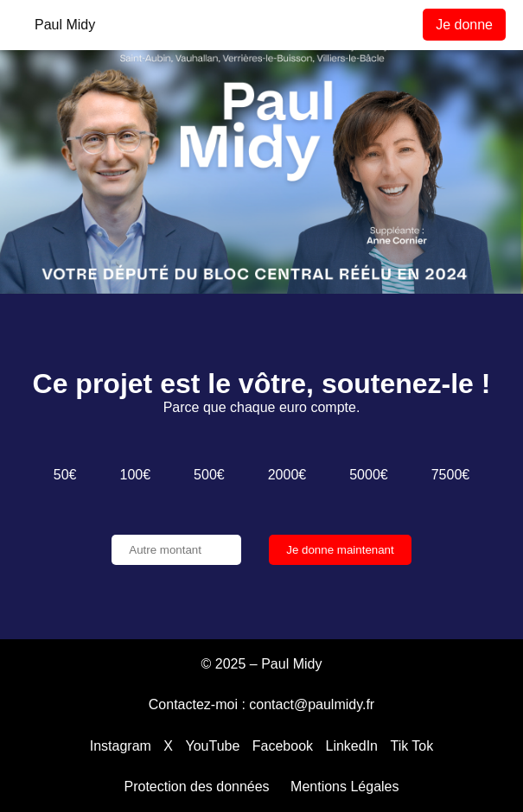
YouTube (212, 746)
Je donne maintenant (340, 550)
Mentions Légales (344, 787)
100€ (136, 475)
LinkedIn (352, 746)
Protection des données (197, 787)
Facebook (283, 746)
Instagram (121, 746)
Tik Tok (411, 746)
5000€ (369, 475)
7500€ (451, 475)
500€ (209, 475)
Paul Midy (65, 25)
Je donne (464, 25)
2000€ (287, 475)
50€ (65, 475)
